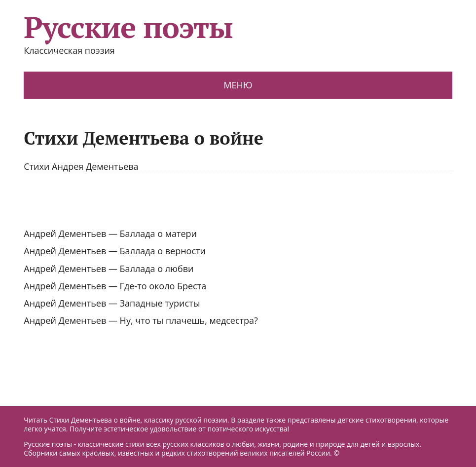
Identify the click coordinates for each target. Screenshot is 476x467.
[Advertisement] (238, 200)
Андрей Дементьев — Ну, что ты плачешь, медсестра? (141, 320)
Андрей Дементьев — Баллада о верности (115, 251)
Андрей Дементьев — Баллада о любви (109, 269)
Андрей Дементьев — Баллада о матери (110, 233)
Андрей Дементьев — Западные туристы (112, 303)
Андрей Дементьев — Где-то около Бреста (115, 286)
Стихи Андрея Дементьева (81, 166)
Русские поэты (128, 27)
